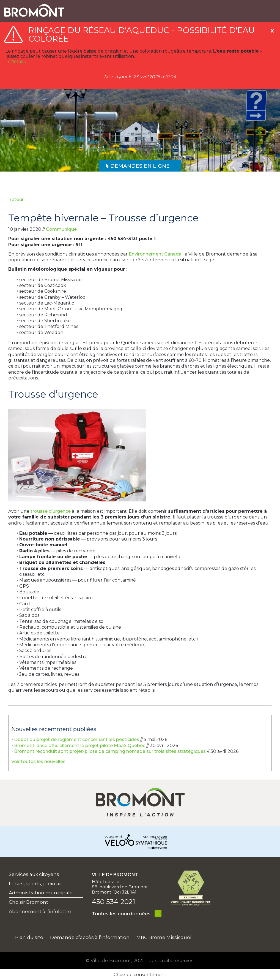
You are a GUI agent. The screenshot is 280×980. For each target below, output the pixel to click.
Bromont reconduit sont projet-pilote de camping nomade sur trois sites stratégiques (110, 751)
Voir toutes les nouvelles (38, 762)
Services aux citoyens (34, 874)
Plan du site (29, 937)
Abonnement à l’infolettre (40, 911)
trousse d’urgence (50, 511)
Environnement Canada (155, 254)
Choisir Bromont (28, 902)
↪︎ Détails (16, 62)
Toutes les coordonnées (121, 914)
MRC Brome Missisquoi (164, 937)
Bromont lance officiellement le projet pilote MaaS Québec (80, 746)
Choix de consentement (140, 975)
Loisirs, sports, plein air (35, 884)
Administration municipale (41, 893)
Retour (16, 199)
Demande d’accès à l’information (90, 937)
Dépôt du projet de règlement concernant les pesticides (77, 739)
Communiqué (61, 229)
